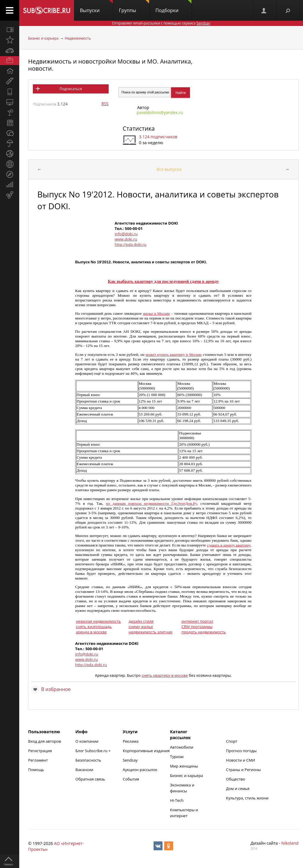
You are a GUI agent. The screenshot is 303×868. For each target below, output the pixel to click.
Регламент (38, 760)
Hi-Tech (177, 800)
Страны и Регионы (244, 770)
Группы (134, 7)
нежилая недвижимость (98, 621)
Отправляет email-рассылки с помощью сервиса (161, 23)
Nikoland (290, 843)
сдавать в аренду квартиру (229, 545)
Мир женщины (184, 766)
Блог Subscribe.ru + (94, 751)
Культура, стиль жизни (247, 798)
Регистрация (40, 751)
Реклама (131, 741)
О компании (87, 741)
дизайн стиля (141, 621)
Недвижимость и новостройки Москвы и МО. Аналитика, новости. (110, 65)
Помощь (36, 770)
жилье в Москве (157, 313)
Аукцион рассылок (140, 770)
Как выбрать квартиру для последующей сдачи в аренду (163, 281)
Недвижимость (78, 38)
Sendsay (130, 760)
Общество (236, 779)
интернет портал (197, 621)
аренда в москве (91, 632)
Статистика (139, 128)
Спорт (232, 741)
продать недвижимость (204, 632)
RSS (105, 104)
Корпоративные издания (146, 751)
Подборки (173, 7)
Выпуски (96, 7)
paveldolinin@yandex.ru (160, 112)
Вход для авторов (45, 741)
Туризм (177, 757)
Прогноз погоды (241, 751)
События (131, 779)
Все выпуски (169, 169)
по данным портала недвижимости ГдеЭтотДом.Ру (151, 503)
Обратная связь (90, 779)
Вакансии (84, 770)
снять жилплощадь (94, 627)
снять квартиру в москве (165, 675)
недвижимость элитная (151, 632)
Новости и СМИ (241, 760)
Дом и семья (238, 788)
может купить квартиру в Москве (174, 354)
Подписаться (71, 89)
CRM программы (197, 627)
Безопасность (88, 760)
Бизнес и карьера (43, 38)
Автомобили (182, 747)
